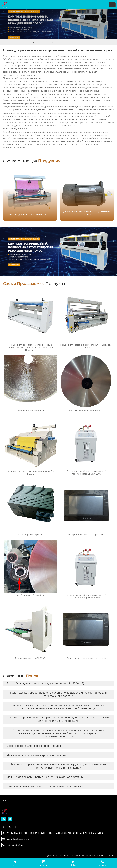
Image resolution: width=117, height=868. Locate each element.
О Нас (73, 863)
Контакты (102, 863)
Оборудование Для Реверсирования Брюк (34, 746)
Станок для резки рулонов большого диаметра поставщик (45, 786)
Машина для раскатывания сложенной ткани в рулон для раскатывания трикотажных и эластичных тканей (58, 766)
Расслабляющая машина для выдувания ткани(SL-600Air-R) (45, 683)
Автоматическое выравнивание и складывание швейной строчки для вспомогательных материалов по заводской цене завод (58, 707)
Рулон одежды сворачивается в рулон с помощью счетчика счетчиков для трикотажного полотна (58, 694)
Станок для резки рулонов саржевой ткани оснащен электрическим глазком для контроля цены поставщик (58, 719)
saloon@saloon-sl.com (18, 839)
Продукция (44, 863)
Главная (5, 42)
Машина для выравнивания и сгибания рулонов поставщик (46, 777)
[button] (109, 194)
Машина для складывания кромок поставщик (36, 755)
